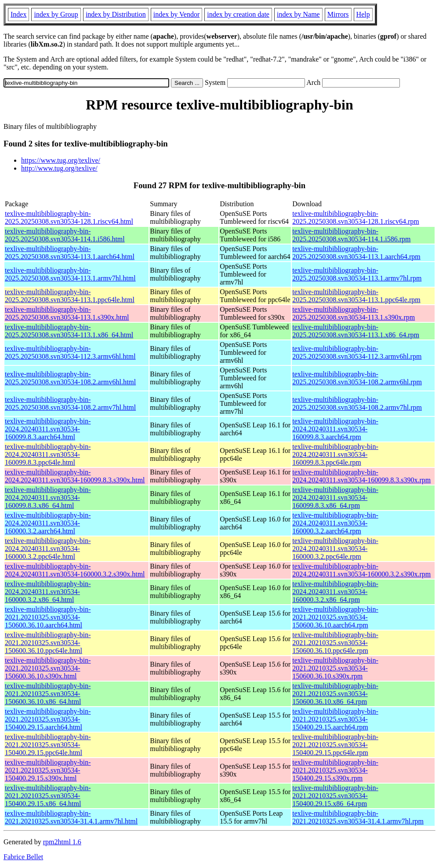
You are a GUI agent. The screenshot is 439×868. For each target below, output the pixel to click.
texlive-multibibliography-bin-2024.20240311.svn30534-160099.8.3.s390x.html (75, 476)
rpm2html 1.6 (62, 842)
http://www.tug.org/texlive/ (59, 168)
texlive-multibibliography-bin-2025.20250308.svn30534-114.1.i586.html (65, 235)
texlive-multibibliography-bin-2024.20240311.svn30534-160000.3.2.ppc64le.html (48, 549)
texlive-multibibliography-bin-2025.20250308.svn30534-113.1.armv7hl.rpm (357, 274)
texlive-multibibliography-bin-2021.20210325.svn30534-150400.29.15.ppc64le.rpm (335, 745)
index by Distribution (116, 14)
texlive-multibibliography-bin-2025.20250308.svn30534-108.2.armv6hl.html (70, 378)
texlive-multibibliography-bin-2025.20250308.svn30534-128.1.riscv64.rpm (356, 217)
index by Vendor (176, 14)
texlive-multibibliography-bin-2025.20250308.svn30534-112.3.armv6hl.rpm (357, 352)
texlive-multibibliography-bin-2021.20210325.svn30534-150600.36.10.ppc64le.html (48, 643)
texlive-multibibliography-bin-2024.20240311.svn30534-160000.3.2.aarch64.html (48, 523)
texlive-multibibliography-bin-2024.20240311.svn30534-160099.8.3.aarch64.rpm (335, 429)
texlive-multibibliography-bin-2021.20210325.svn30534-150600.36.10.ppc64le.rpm (335, 643)
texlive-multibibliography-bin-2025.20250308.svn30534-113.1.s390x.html (67, 313)
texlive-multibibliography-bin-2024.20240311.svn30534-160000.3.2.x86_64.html (48, 592)
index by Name (298, 14)
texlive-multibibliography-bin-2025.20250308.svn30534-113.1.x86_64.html (69, 331)
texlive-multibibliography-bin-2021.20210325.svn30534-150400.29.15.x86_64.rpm (335, 796)
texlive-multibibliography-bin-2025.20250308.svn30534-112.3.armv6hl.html (70, 352)
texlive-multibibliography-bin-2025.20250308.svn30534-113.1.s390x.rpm (354, 313)
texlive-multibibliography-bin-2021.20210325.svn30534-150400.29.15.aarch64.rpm (335, 719)
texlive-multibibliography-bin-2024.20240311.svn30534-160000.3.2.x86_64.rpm (335, 592)
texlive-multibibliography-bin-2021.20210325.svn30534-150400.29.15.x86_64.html (48, 796)
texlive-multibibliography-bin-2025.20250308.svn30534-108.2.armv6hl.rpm (357, 378)
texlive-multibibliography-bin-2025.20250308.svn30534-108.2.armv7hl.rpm (357, 403)
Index (18, 14)
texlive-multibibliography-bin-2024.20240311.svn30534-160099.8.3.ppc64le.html (48, 454)
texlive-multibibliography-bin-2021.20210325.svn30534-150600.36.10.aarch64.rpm (335, 617)
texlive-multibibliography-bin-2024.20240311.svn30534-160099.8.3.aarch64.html (48, 429)
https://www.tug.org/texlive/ (61, 160)
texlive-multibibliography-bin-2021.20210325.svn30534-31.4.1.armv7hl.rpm (358, 817)
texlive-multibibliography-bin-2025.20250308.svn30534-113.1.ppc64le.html (70, 296)
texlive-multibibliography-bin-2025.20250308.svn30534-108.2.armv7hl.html (70, 403)
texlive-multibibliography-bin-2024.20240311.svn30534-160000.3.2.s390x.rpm (361, 570)
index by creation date (238, 14)
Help (363, 14)
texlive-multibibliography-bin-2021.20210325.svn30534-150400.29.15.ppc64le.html (48, 745)
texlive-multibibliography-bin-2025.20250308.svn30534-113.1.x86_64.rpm (356, 331)
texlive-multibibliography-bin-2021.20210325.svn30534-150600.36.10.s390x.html (48, 668)
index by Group (56, 14)
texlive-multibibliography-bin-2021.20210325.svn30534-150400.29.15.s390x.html (48, 770)
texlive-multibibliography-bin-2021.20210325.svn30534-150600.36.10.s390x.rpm (335, 668)
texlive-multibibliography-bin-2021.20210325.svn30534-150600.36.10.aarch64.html (48, 617)
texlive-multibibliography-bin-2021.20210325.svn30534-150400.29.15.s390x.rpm (335, 770)
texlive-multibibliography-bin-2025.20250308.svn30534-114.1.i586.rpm (351, 235)
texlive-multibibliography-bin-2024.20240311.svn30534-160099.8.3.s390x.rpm (361, 476)
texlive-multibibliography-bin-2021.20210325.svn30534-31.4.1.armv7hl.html (71, 817)
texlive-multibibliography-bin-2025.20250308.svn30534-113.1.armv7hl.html (70, 274)
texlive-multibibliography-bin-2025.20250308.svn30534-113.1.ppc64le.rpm (356, 296)
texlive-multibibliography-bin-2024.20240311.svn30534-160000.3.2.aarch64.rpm (335, 523)
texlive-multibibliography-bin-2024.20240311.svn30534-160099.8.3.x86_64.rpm (335, 498)
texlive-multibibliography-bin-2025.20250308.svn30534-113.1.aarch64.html (70, 253)
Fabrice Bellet (23, 857)
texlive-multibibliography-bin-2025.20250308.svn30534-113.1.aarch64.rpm (356, 253)
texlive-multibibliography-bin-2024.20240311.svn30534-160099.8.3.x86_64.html (48, 498)
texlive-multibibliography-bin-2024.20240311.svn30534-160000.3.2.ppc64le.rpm (335, 549)
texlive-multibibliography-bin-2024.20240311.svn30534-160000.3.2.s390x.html (75, 570)
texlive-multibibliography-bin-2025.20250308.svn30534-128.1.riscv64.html (69, 217)
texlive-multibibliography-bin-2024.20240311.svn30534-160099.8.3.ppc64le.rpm (335, 454)
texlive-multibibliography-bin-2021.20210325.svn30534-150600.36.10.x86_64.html (48, 694)
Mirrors (338, 14)
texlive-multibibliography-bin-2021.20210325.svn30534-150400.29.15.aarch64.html (48, 719)
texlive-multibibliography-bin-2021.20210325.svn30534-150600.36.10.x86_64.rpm (335, 694)
